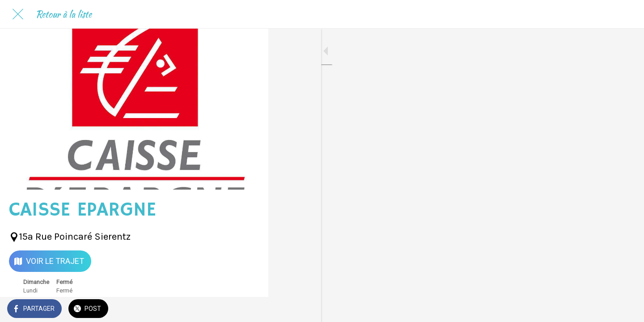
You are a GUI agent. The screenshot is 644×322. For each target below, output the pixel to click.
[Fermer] (18, 14)
